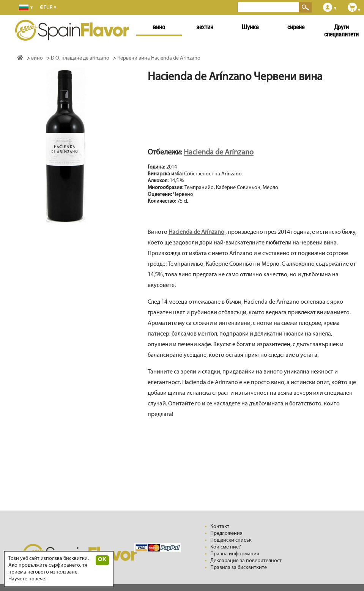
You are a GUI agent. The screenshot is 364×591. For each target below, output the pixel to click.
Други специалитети (341, 31)
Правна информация (235, 554)
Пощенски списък (231, 540)
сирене (296, 27)
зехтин (205, 27)
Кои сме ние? (226, 547)
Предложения (226, 533)
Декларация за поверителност (246, 561)
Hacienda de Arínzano (219, 153)
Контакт (220, 527)
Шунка (250, 27)
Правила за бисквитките (239, 568)
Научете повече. (27, 579)
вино (159, 27)
